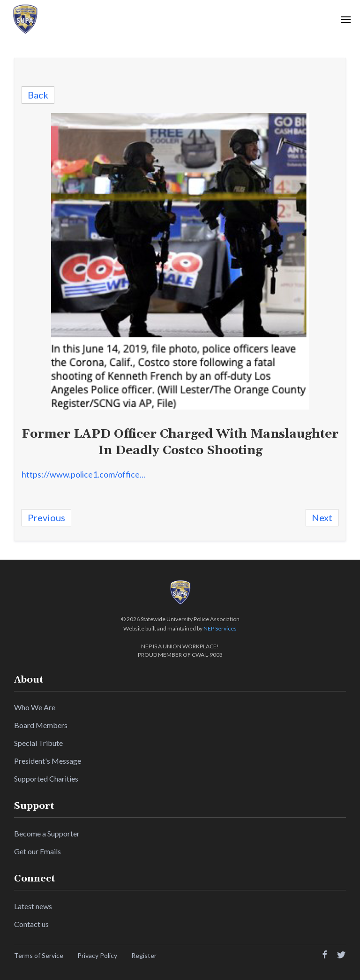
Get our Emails (37, 851)
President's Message (48, 761)
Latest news (33, 906)
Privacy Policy (97, 955)
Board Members (41, 725)
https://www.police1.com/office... (83, 474)
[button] (346, 19)
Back (38, 95)
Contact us (31, 924)
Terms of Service (39, 955)
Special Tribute (38, 743)
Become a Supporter (47, 833)
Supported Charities (46, 779)
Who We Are (35, 707)
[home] (25, 19)
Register (144, 955)
